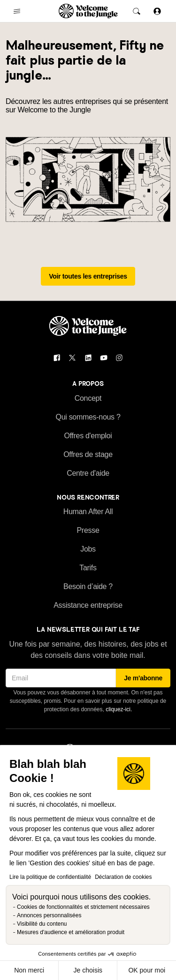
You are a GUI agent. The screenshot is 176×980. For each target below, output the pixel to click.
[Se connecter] (157, 11)
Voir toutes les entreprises (88, 276)
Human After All (88, 512)
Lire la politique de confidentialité (50, 877)
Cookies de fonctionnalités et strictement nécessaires (83, 907)
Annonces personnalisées (49, 915)
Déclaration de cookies (123, 877)
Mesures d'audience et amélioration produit (71, 932)
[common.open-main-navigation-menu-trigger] (17, 11)
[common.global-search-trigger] (137, 11)
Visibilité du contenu (42, 924)
